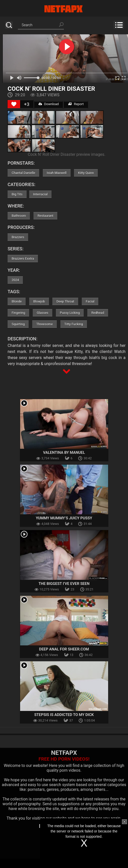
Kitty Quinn (86, 173)
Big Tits (17, 194)
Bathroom (19, 216)
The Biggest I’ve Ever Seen (64, 584)
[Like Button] (14, 104)
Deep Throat (65, 301)
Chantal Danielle (23, 173)
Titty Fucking (74, 324)
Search (9, 25)
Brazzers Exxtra (23, 259)
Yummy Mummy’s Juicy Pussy (64, 518)
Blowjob (39, 301)
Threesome (44, 324)
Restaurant (45, 216)
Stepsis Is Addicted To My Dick (64, 715)
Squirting (18, 324)
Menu (119, 25)
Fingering (18, 313)
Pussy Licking (70, 313)
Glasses (42, 313)
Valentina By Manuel (64, 453)
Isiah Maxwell (57, 173)
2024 (15, 280)
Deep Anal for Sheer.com (64, 649)
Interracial (40, 194)
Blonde (17, 301)
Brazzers (18, 237)
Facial (90, 301)
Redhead (98, 313)
